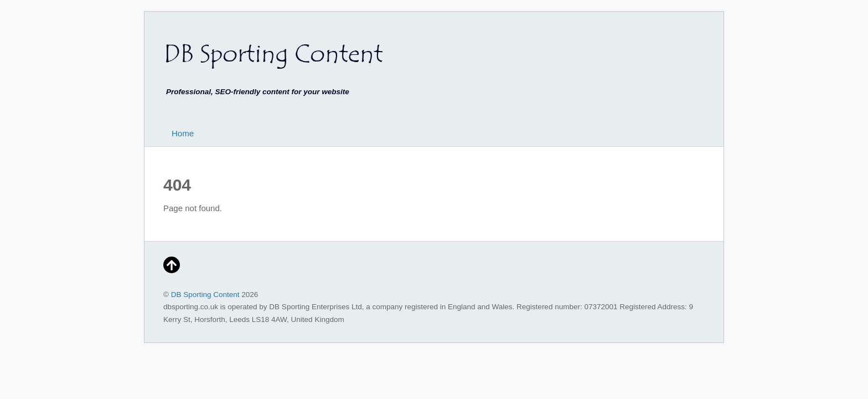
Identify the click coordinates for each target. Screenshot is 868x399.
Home (183, 133)
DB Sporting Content (205, 295)
